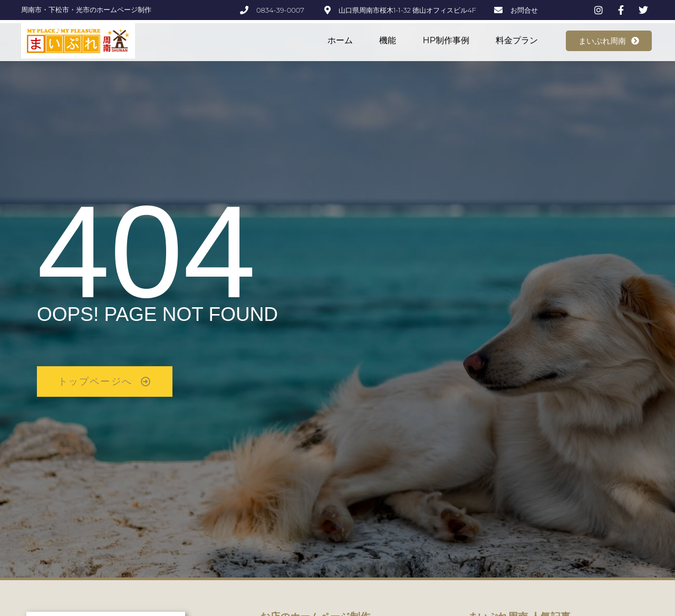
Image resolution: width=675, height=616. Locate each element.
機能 (388, 40)
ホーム (340, 40)
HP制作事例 (446, 40)
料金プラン (517, 40)
